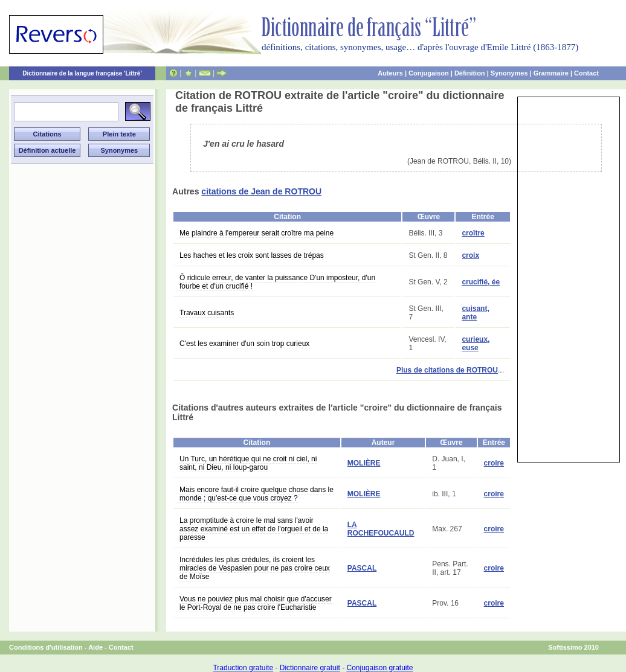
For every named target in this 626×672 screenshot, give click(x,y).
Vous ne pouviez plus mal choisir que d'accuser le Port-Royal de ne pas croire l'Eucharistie (256, 603)
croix (470, 255)
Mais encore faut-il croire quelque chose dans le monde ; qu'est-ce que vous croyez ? (257, 494)
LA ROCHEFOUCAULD (381, 529)
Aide (95, 647)
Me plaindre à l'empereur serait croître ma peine (257, 233)
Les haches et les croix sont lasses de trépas (252, 255)
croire (494, 463)
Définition (470, 73)
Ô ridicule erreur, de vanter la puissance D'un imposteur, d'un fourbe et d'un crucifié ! (277, 282)
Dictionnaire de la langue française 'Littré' (82, 73)
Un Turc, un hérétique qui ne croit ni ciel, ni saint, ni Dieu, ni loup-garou (248, 463)
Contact (586, 73)
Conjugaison (429, 73)
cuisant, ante (475, 313)
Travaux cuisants (207, 313)
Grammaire (551, 73)
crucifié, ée (481, 282)
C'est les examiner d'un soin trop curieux (244, 344)
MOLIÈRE (364, 463)
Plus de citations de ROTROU (447, 370)
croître (473, 233)
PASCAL (362, 568)
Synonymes (509, 73)
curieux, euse (476, 344)
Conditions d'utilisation (46, 647)
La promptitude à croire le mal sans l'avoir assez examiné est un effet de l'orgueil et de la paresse (254, 529)
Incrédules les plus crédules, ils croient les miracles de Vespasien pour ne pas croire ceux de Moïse (255, 568)
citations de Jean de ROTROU (261, 191)
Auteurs (390, 73)
